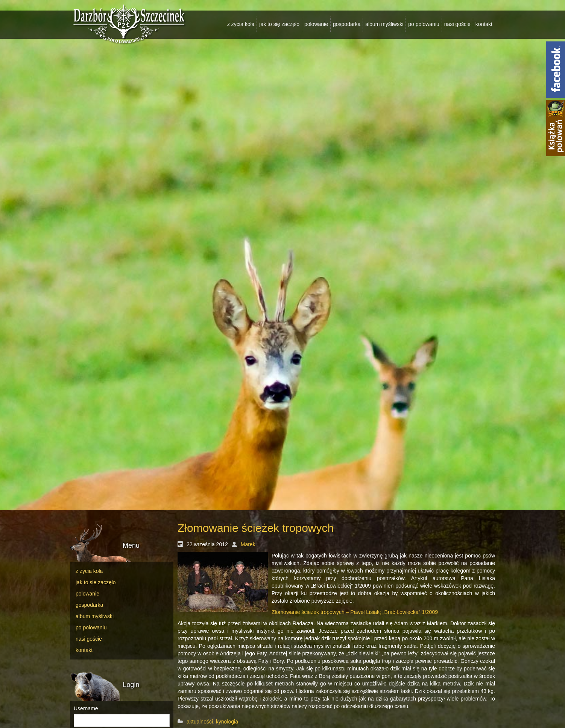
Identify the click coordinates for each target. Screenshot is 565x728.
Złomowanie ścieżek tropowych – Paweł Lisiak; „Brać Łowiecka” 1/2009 (355, 612)
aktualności (200, 722)
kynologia (227, 722)
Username (86, 708)
